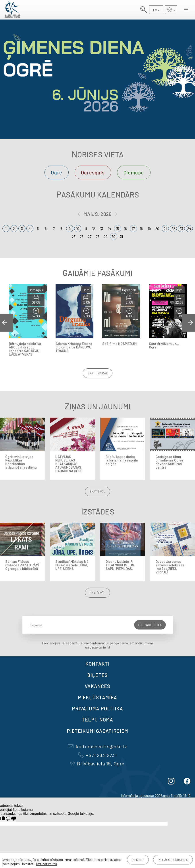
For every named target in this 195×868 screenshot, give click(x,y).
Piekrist (138, 860)
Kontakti (98, 664)
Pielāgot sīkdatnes (173, 860)
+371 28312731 (97, 755)
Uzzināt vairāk (46, 864)
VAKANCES (98, 686)
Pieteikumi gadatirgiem (97, 731)
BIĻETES (97, 675)
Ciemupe (134, 172)
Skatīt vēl (97, 492)
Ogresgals (93, 172)
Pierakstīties (150, 625)
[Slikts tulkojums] (11, 819)
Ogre (56, 172)
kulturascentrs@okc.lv (97, 746)
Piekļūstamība (97, 697)
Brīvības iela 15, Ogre (97, 763)
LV (155, 10)
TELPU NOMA (97, 719)
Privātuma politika (98, 708)
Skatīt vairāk (98, 373)
